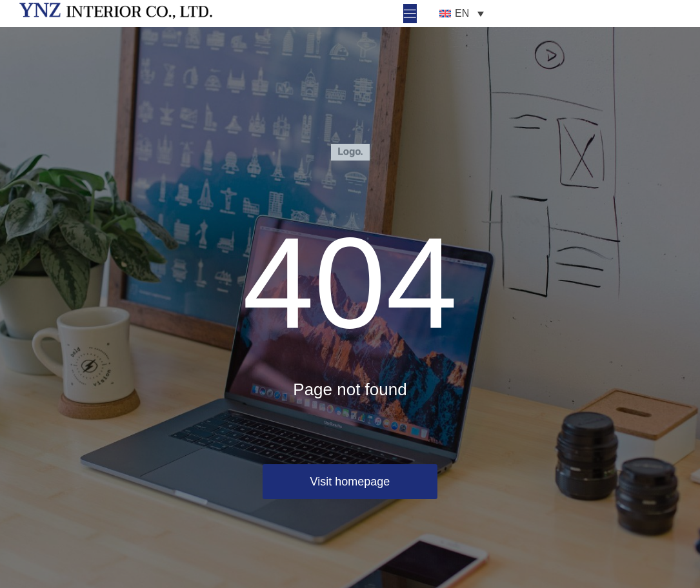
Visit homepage (350, 493)
